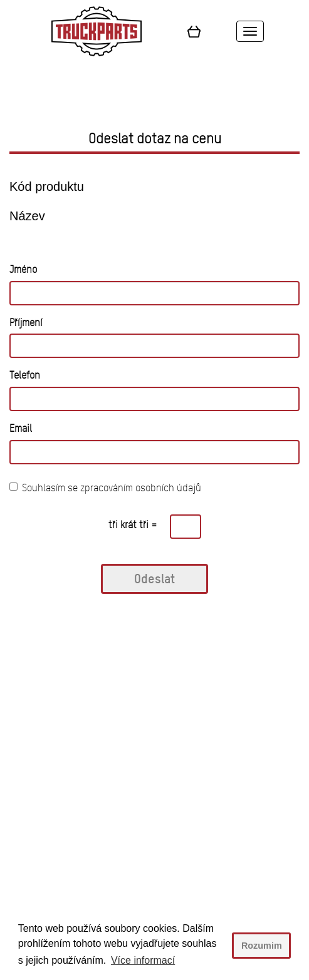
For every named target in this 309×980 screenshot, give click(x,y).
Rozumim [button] (262, 946)
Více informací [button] (143, 960)
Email (21, 428)
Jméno (23, 269)
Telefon (25, 375)
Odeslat (154, 579)
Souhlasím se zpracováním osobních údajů (105, 488)
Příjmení (26, 323)
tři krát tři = (133, 525)
